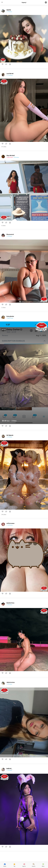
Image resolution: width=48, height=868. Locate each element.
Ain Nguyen (10, 435)
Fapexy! (24, 2)
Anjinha (9, 10)
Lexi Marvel (10, 74)
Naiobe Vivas (10, 603)
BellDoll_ (9, 769)
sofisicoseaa (10, 523)
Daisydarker (10, 316)
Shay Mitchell (11, 155)
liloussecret (10, 234)
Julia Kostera (11, 682)
